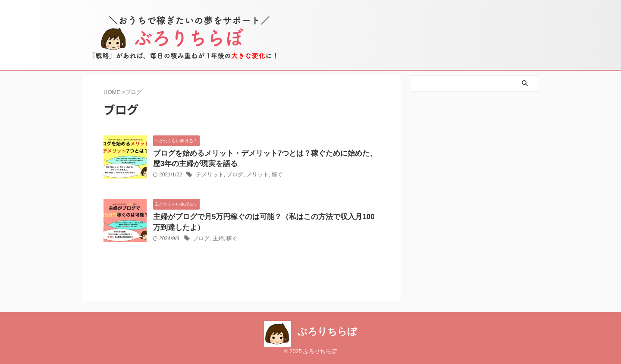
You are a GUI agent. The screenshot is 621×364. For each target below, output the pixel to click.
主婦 (216, 242)
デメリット (209, 176)
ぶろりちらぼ (327, 332)
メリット (253, 176)
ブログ (232, 176)
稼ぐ (272, 176)
